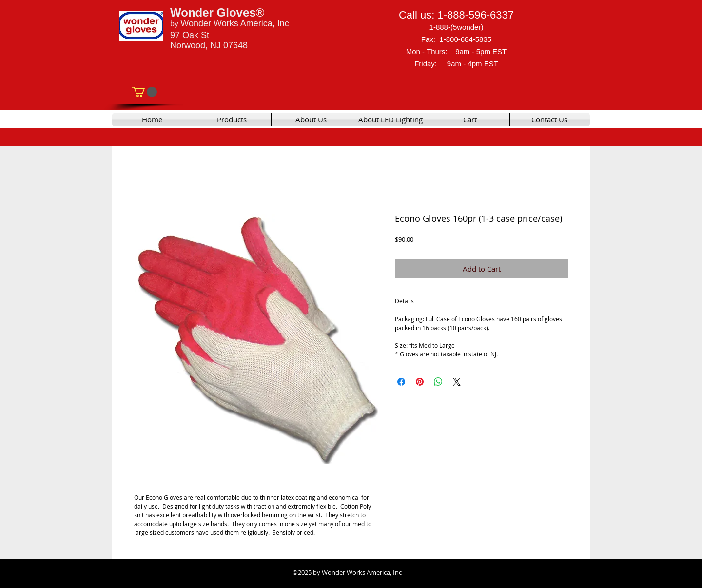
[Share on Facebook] (401, 382)
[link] (145, 92)
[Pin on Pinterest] (420, 382)
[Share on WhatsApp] (438, 382)
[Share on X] (457, 382)
